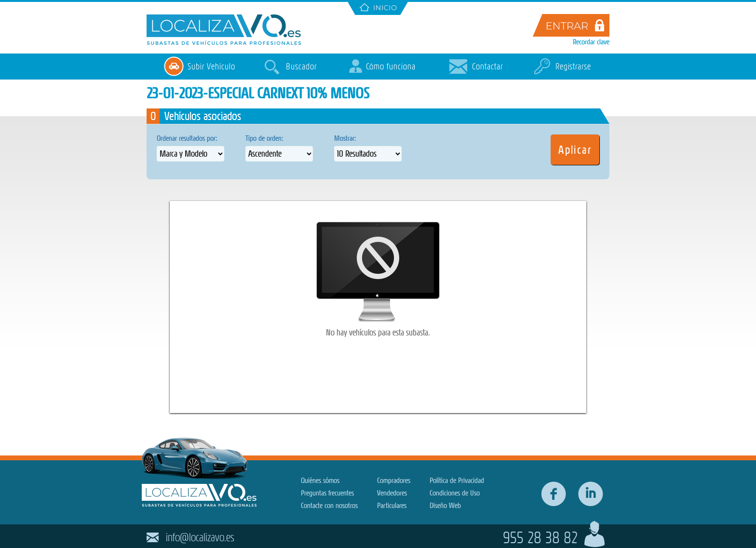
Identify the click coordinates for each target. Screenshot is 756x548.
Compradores (394, 480)
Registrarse (574, 66)
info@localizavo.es (200, 537)
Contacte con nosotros (329, 505)
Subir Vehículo (211, 66)
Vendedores (392, 493)
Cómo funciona (391, 66)
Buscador (301, 66)
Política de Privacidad (457, 480)
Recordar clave (591, 42)
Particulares (392, 505)
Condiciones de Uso (455, 493)
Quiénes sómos (320, 480)
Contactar (487, 66)
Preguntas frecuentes (327, 493)
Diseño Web (445, 505)
